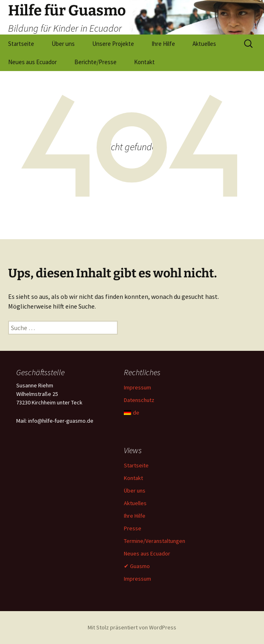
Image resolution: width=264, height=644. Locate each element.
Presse (133, 528)
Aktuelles (204, 44)
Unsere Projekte (113, 44)
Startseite (21, 44)
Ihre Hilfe (163, 44)
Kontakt (144, 62)
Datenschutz (139, 400)
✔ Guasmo (137, 566)
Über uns (63, 44)
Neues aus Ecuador (32, 62)
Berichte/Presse (95, 62)
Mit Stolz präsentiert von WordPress (132, 627)
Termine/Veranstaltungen (155, 541)
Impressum (137, 387)
